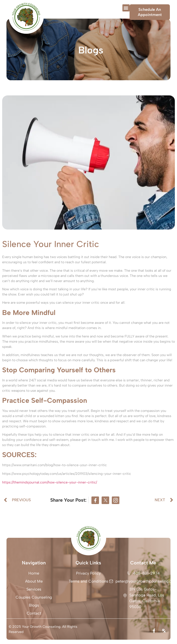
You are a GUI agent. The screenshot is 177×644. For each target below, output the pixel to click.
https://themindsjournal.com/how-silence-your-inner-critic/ (50, 482)
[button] (126, 8)
